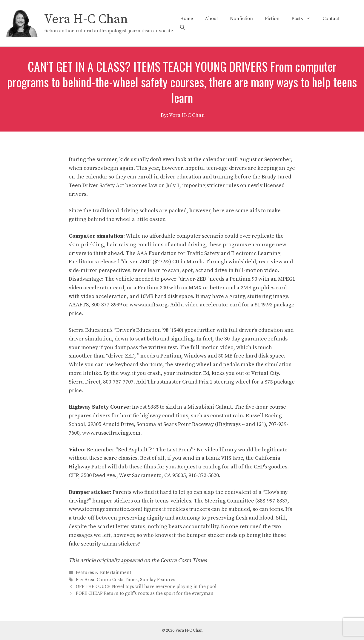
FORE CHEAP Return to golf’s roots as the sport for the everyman (145, 594)
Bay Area (85, 580)
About (211, 19)
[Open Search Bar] (182, 28)
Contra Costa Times (117, 580)
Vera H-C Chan (86, 19)
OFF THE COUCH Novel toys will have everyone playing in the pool (146, 587)
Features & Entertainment (103, 573)
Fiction (272, 19)
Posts (304, 19)
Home (186, 19)
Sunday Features (158, 580)
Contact (331, 19)
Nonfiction (241, 19)
